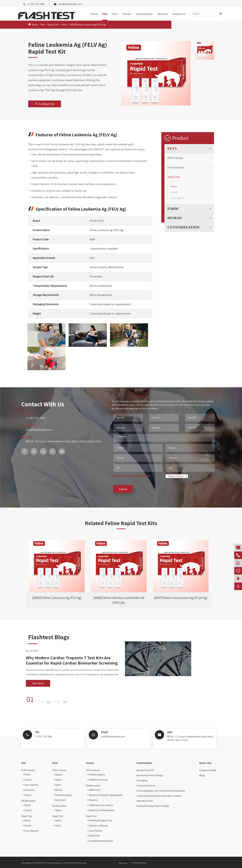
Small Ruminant (63, 795)
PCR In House (175, 158)
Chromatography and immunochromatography (161, 791)
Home (94, 14)
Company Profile (208, 770)
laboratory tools (145, 801)
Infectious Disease (98, 780)
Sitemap (123, 863)
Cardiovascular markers (100, 805)
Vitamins (93, 800)
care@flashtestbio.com (70, 4)
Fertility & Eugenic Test (100, 820)
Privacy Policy (140, 863)
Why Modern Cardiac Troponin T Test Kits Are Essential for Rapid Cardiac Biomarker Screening (72, 660)
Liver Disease (95, 831)
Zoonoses (29, 790)
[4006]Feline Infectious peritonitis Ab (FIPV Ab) (119, 600)
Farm (115, 14)
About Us (163, 14)
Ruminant (60, 800)
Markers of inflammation (101, 810)
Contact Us (179, 14)
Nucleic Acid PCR (145, 770)
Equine (58, 775)
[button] (36, 699)
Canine (174, 192)
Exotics (27, 795)
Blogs (202, 775)
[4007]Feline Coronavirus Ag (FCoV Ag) (181, 598)
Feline (64, 25)
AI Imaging (142, 780)
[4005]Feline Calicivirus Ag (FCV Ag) (57, 598)
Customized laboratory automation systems (159, 796)
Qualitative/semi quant (100, 841)
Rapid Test (53, 25)
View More (38, 683)
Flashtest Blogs (49, 637)
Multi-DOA (94, 836)
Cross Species (178, 198)
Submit (123, 489)
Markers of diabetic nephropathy (105, 795)
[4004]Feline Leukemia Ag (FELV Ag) (88, 25)
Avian (57, 785)
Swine (58, 780)
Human (127, 14)
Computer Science (146, 786)
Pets (105, 14)
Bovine (58, 790)
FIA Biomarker (176, 167)
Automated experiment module (153, 806)
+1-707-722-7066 (44, 737)
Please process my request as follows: (131, 476)
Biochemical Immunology (150, 775)
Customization (144, 14)
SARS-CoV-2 (94, 790)
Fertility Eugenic (96, 775)
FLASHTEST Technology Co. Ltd (50, 863)
